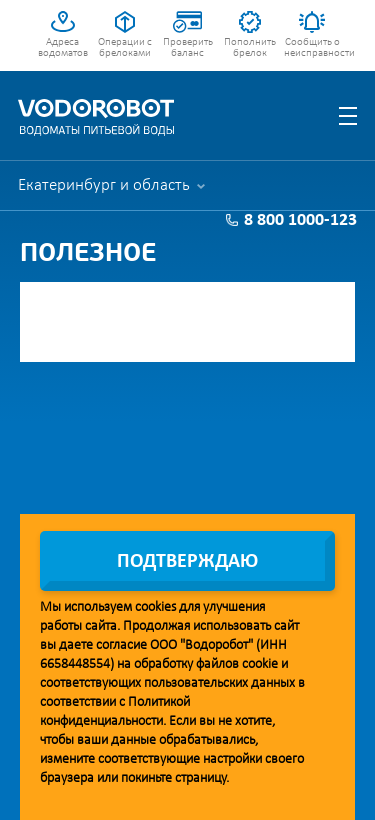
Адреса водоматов (63, 48)
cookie (260, 664)
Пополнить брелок (250, 48)
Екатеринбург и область (104, 185)
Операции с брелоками (125, 48)
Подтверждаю (187, 562)
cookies (155, 607)
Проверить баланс (188, 48)
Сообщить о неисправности (312, 48)
